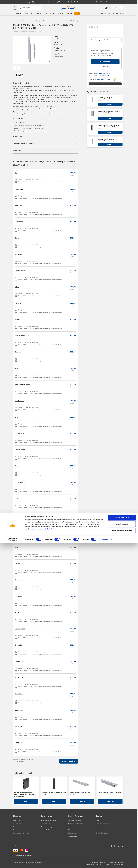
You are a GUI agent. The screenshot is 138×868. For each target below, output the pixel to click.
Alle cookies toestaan (122, 843)
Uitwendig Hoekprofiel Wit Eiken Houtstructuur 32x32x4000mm (109, 126)
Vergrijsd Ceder (21, 531)
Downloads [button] (18, 151)
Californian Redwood (23, 515)
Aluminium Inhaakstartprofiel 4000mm (81, 794)
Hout (26, 14)
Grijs (17, 173)
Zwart (17, 238)
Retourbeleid (45, 830)
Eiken (17, 287)
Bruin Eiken (19, 694)
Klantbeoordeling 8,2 (54, 2)
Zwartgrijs (19, 678)
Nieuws (98, 821)
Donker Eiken (20, 271)
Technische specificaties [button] (24, 143)
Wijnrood (18, 368)
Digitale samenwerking (75, 827)
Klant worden (105, 62)
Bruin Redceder (21, 482)
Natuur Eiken (20, 726)
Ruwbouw (61, 14)
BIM (69, 830)
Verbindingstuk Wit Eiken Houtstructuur (106, 140)
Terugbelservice (46, 824)
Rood (17, 466)
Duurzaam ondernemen (103, 824)
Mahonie (18, 303)
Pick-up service (73, 836)
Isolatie (70, 14)
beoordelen (101, 79)
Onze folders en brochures (21, 833)
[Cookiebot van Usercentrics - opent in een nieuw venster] (13, 864)
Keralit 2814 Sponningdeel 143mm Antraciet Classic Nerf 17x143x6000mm (25, 794)
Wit (16, 417)
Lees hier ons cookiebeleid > (43, 854)
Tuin (45, 14)
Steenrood (19, 319)
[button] (15, 8)
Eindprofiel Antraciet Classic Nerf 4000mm (54, 794)
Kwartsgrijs (19, 189)
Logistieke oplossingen (75, 821)
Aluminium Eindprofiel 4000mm (110, 793)
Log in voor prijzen (69, 761)
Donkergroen (20, 450)
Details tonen (105, 864)
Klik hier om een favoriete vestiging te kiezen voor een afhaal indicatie (42, 182)
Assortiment (18, 14)
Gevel (39, 14)
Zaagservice (72, 833)
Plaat (33, 14)
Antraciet (18, 254)
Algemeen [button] (18, 136)
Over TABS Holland (102, 833)
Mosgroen (19, 205)
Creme (17, 499)
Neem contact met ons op (49, 821)
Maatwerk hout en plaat (76, 824)
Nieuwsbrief (17, 824)
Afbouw (52, 14)
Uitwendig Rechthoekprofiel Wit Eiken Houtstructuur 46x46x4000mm (109, 112)
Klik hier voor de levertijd (103, 73)
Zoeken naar (20, 8)
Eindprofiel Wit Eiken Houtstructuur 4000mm (105, 98)
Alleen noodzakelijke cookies (122, 855)
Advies (15, 830)
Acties (77, 14)
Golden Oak (19, 401)
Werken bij (99, 830)
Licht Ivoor (19, 222)
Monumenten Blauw (22, 336)
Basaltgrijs (19, 661)
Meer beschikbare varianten (105, 84)
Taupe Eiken (19, 710)
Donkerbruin (20, 433)
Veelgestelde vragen (47, 827)
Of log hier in (105, 66)
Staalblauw (19, 352)
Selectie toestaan (122, 849)
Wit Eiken (19, 743)
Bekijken (110, 104)
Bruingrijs (18, 645)
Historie (98, 827)
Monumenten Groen (22, 385)
